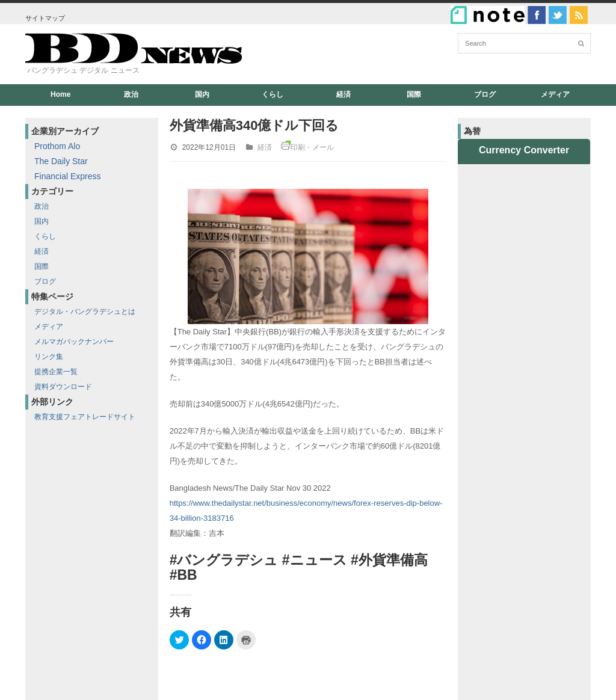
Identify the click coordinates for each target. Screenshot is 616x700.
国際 (414, 94)
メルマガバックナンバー (74, 342)
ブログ (485, 94)
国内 (202, 94)
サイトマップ (45, 18)
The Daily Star (61, 161)
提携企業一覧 (56, 372)
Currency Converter (524, 150)
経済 (343, 94)
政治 (131, 94)
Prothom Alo (57, 146)
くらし (273, 94)
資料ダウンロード (63, 387)
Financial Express (68, 176)
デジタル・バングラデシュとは (85, 312)
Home (60, 94)
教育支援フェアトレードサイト (85, 417)
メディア (555, 94)
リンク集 (49, 357)
